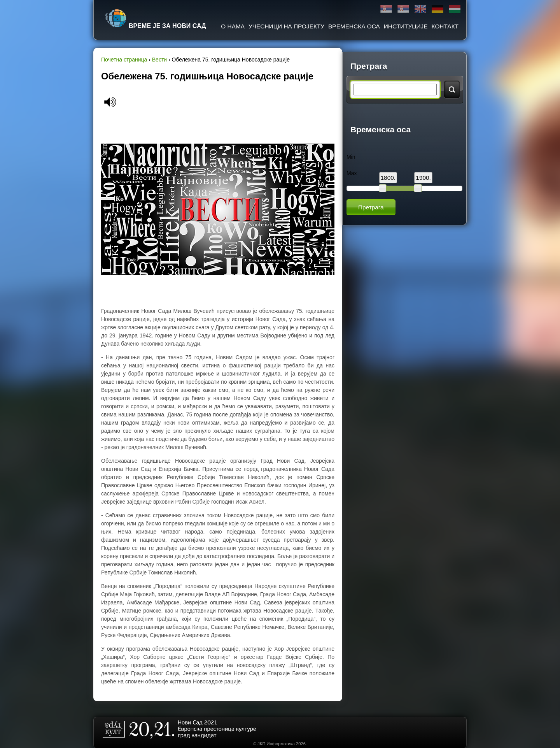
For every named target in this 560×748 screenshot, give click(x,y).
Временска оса (354, 26)
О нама (233, 26)
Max (352, 173)
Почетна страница (124, 60)
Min (351, 157)
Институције (406, 26)
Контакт (445, 26)
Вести (159, 60)
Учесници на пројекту (286, 26)
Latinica (403, 9)
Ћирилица (386, 9)
